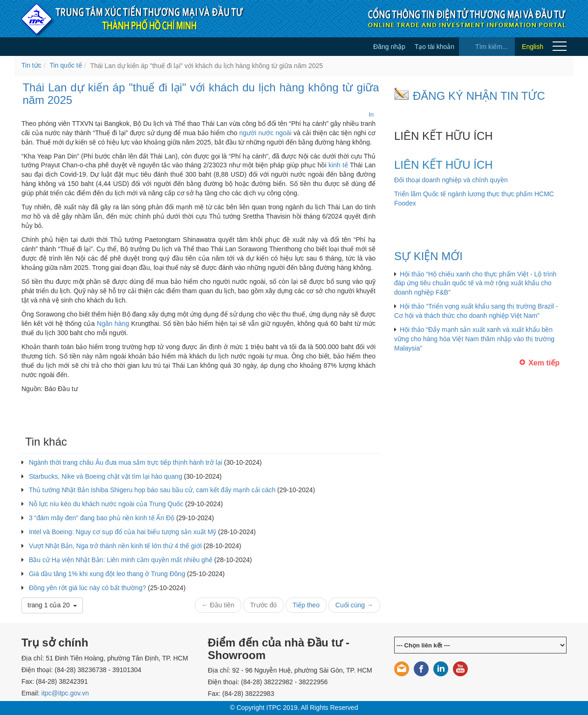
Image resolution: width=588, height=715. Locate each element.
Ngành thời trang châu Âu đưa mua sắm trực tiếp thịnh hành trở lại (126, 462)
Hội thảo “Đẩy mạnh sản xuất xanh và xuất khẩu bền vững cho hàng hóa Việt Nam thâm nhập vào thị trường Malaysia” (474, 339)
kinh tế (338, 165)
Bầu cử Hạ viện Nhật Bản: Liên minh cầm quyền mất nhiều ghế (121, 560)
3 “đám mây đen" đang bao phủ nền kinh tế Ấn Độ (102, 518)
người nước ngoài (266, 133)
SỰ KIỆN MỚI (428, 256)
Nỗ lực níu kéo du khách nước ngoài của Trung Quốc (106, 504)
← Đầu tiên (218, 605)
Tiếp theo (306, 605)
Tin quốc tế (66, 65)
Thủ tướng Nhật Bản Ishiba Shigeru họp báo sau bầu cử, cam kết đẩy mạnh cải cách (152, 490)
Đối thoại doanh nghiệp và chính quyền (451, 180)
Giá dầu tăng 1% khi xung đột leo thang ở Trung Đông (107, 574)
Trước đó (263, 605)
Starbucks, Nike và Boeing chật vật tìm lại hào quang (106, 476)
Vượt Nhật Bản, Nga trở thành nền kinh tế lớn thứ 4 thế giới (115, 546)
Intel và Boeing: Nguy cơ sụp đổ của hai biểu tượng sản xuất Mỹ (123, 532)
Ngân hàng (113, 323)
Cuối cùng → (354, 605)
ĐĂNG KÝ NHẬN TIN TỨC (479, 96)
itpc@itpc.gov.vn (65, 693)
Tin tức (31, 65)
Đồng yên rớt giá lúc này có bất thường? (88, 588)
